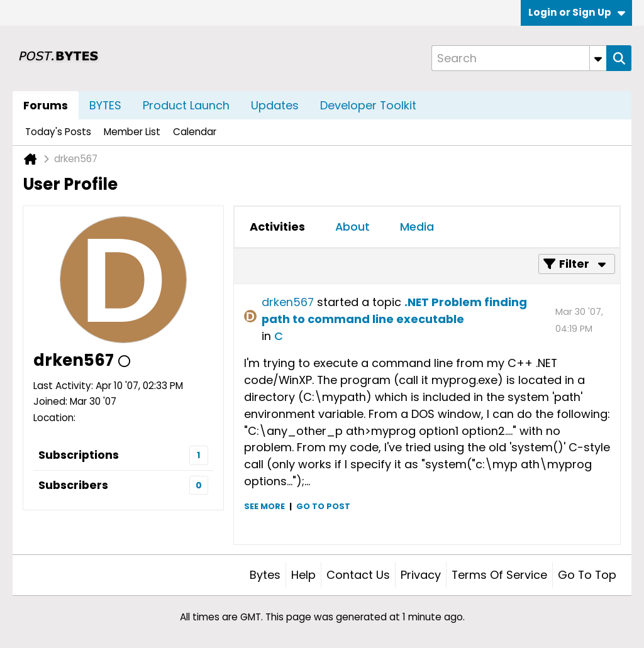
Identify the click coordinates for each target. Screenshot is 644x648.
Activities (277, 227)
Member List (132, 132)
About (353, 227)
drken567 (288, 302)
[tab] (277, 227)
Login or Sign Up (577, 12)
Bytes (265, 575)
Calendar (195, 132)
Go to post (323, 506)
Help (303, 575)
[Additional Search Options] (598, 58)
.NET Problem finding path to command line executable (394, 310)
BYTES (105, 105)
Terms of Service (499, 575)
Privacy (421, 575)
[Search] (519, 58)
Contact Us (358, 575)
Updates (275, 105)
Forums (46, 105)
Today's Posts (58, 132)
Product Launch (186, 105)
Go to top (587, 575)
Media (417, 227)
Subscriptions (79, 455)
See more (264, 506)
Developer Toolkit (368, 105)
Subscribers (73, 485)
